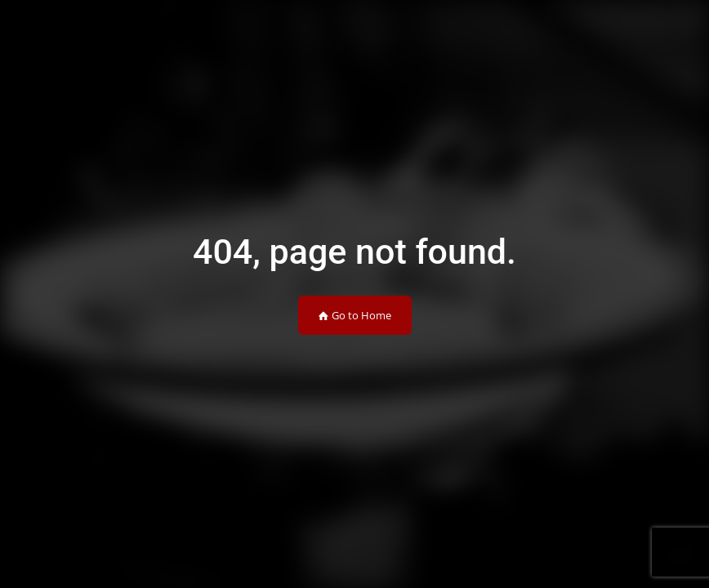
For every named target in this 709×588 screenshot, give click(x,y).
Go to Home (355, 315)
